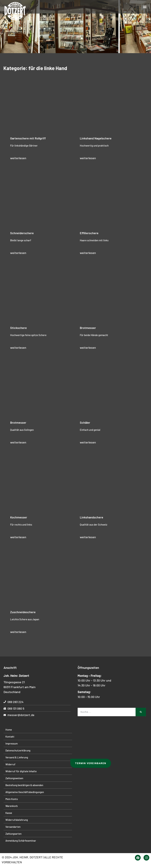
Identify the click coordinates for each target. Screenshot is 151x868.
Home (9, 730)
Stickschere (18, 328)
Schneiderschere (22, 233)
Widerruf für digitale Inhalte (21, 771)
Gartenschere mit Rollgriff (28, 138)
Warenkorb (12, 806)
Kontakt (10, 737)
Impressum (12, 743)
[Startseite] (15, 12)
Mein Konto (12, 799)
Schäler (85, 422)
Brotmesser (88, 328)
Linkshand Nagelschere (96, 138)
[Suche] (141, 712)
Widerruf (10, 764)
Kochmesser (19, 517)
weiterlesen (18, 158)
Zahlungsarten (13, 834)
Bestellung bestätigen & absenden (24, 785)
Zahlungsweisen (14, 778)
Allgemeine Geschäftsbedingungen (25, 792)
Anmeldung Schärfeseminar (21, 841)
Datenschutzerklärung (18, 750)
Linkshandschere (92, 517)
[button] (145, 7)
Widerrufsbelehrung (17, 820)
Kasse (9, 813)
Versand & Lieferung (17, 757)
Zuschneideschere (23, 612)
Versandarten (13, 827)
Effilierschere (89, 233)
